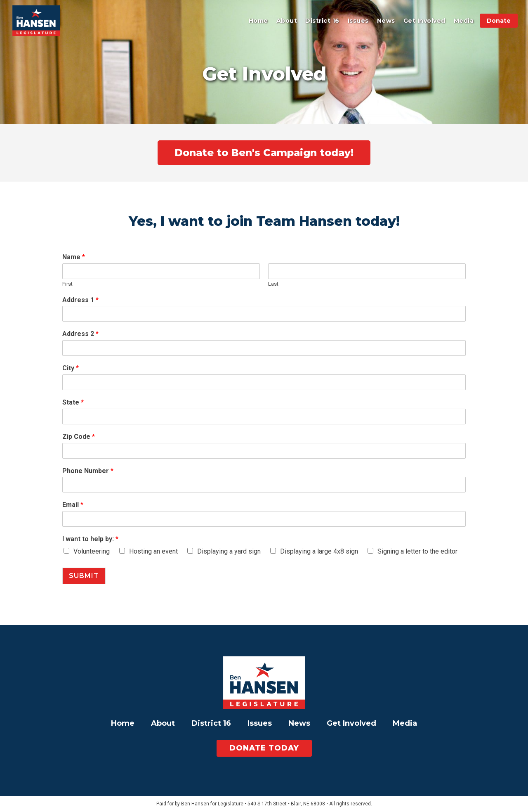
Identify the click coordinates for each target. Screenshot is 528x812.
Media (464, 21)
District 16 (322, 21)
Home (258, 21)
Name (74, 257)
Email (73, 505)
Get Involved (424, 21)
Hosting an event (153, 551)
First (67, 284)
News (386, 21)
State (73, 402)
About (287, 21)
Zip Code (79, 437)
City (71, 368)
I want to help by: (90, 539)
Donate (499, 21)
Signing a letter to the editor (417, 551)
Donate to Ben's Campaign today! (264, 153)
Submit (84, 576)
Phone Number (88, 471)
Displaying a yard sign (229, 551)
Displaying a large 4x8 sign (319, 551)
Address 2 (80, 334)
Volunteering (92, 551)
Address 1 (80, 300)
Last (273, 284)
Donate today (264, 748)
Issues (358, 21)
